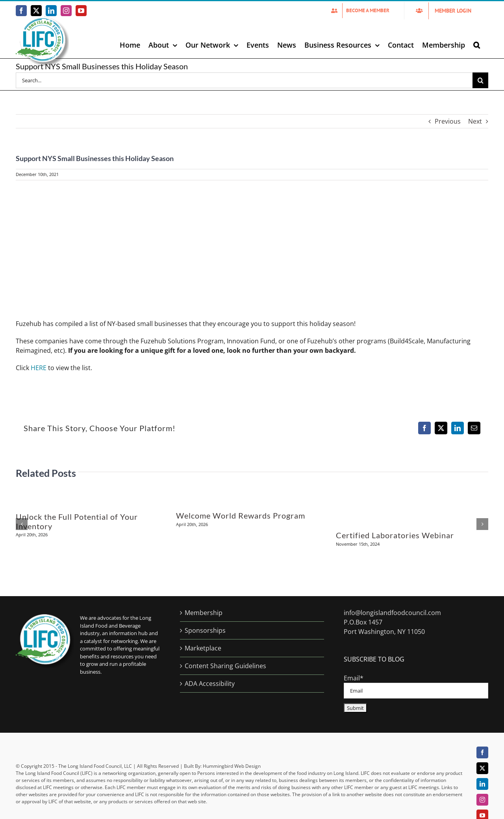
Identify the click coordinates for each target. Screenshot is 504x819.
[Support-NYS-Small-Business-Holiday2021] (252, 249)
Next (475, 121)
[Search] (480, 80)
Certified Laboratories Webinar (395, 535)
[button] (477, 45)
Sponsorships (205, 630)
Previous (448, 121)
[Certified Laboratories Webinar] (412, 488)
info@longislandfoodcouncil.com (392, 613)
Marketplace (203, 648)
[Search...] (244, 80)
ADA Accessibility (210, 684)
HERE (39, 368)
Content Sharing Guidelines (225, 666)
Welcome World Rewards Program (241, 515)
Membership (204, 613)
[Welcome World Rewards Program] (252, 488)
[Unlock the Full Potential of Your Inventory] (92, 488)
